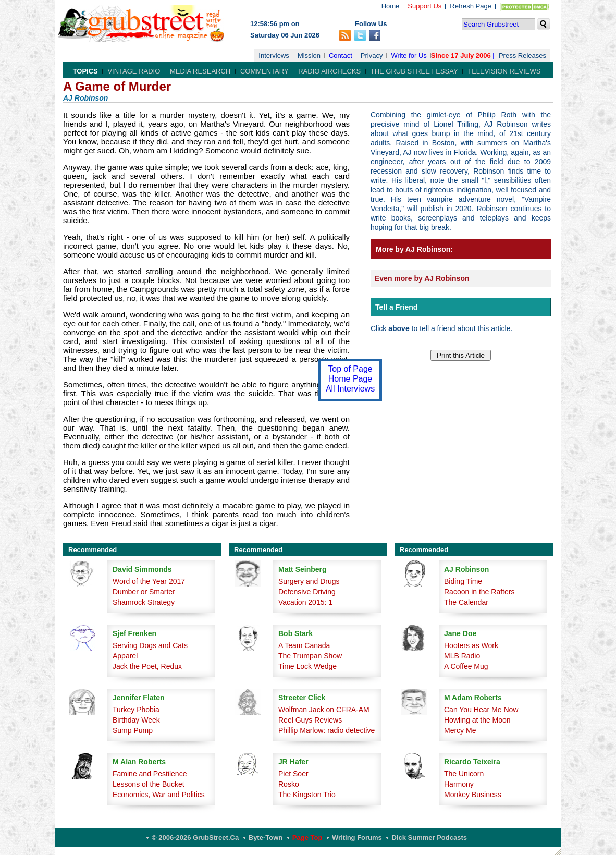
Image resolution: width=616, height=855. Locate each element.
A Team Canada (304, 645)
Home (391, 6)
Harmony (459, 784)
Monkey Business (473, 795)
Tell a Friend (396, 307)
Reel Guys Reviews (310, 720)
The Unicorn (464, 774)
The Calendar (466, 602)
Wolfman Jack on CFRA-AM (324, 710)
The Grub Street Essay (414, 71)
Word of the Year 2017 (149, 581)
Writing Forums (357, 838)
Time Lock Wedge (307, 666)
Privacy (372, 56)
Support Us (424, 6)
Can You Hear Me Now (481, 710)
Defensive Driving (307, 592)
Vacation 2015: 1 (305, 602)
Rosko (289, 784)
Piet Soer (293, 774)
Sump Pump (133, 730)
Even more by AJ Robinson (422, 278)
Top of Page (350, 369)
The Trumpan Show (310, 656)
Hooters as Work (471, 645)
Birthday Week (136, 720)
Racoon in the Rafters (479, 592)
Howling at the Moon (477, 720)
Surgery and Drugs (309, 581)
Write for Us (409, 56)
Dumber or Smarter (144, 592)
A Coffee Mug (466, 666)
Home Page (350, 379)
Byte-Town (266, 838)
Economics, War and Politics (159, 795)
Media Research (200, 71)
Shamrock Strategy (144, 602)
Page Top (307, 838)
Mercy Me (460, 730)
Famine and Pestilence (150, 774)
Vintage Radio (134, 71)
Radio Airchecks (329, 71)
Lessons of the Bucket (149, 784)
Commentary (264, 71)
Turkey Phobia (136, 710)
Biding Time (463, 581)
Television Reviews (504, 71)
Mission (309, 56)
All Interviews (350, 389)
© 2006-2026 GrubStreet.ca (195, 838)
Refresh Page (471, 6)
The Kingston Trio (307, 795)
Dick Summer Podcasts (429, 838)
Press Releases (522, 56)
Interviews (274, 56)
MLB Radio (462, 656)
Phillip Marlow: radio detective (327, 730)
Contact (341, 56)
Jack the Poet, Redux (147, 666)
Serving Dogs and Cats (150, 645)
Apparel (125, 656)
